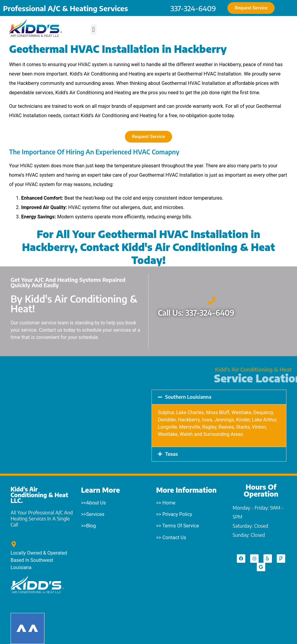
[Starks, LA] (78, 419)
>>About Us (93, 503)
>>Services (93, 514)
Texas (171, 454)
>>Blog (88, 526)
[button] (94, 29)
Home (169, 503)
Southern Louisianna (188, 397)
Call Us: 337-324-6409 (196, 313)
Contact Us (174, 538)
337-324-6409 (193, 8)
